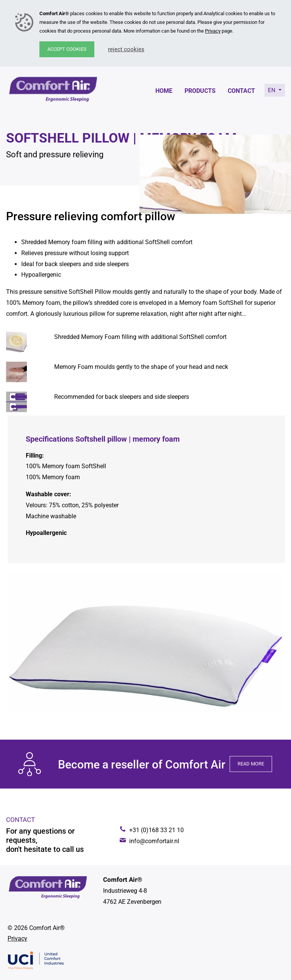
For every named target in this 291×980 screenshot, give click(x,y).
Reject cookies (126, 49)
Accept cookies (67, 49)
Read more (251, 764)
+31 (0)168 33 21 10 (156, 830)
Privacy (213, 31)
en (272, 90)
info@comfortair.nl (154, 841)
